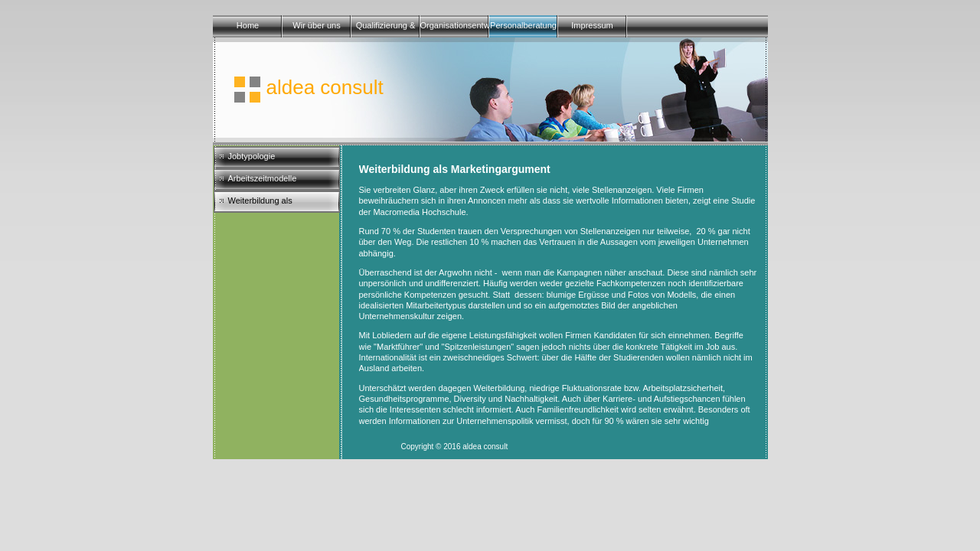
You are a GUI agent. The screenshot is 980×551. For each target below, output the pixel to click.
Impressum (592, 25)
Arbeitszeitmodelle (263, 178)
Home (248, 25)
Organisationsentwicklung (455, 25)
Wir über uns (316, 25)
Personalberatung (523, 25)
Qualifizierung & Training (386, 29)
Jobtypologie (252, 156)
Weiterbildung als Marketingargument (265, 204)
